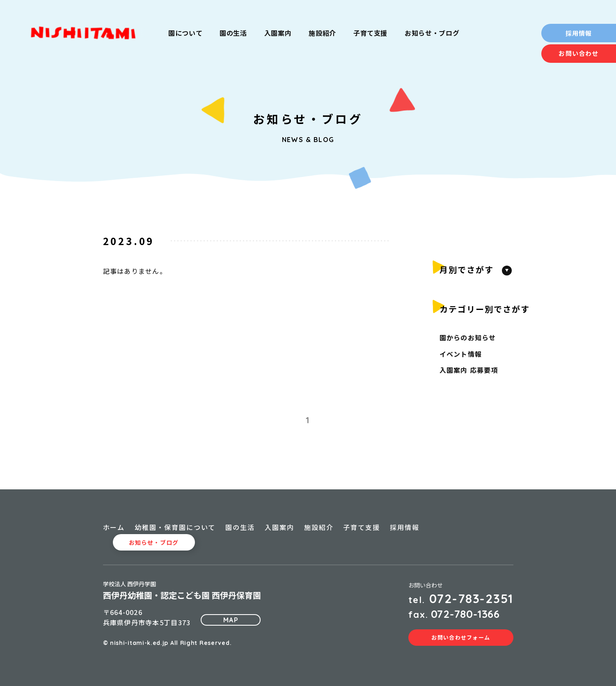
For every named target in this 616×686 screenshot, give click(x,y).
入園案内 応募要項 (469, 370)
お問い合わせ (578, 53)
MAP (231, 620)
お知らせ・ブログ (154, 542)
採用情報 (579, 33)
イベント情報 (461, 354)
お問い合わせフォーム (461, 637)
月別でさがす (467, 270)
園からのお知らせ (468, 337)
